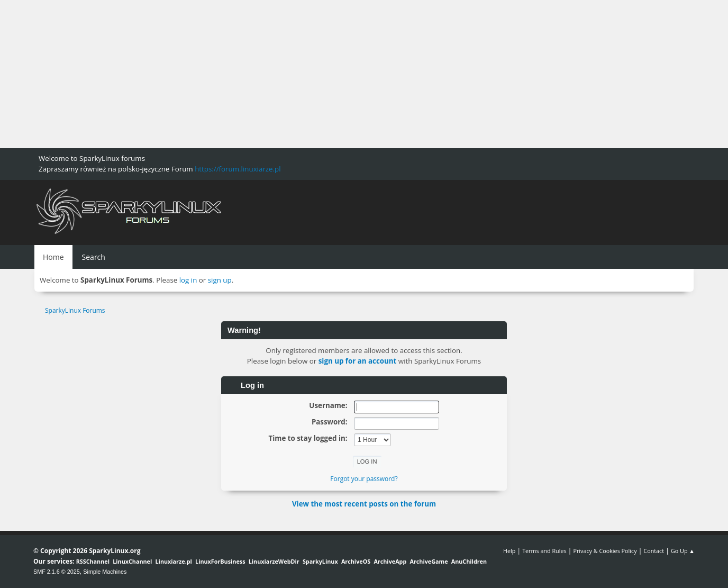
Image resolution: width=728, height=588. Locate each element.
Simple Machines (105, 572)
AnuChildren (469, 561)
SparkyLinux (320, 561)
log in (188, 280)
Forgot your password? (364, 479)
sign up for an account (358, 361)
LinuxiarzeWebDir (274, 561)
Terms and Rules (544, 551)
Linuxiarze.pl (174, 561)
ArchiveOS (356, 561)
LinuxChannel (132, 561)
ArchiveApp (390, 561)
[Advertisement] (317, 74)
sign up (220, 280)
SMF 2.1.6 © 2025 (57, 572)
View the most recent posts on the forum (364, 504)
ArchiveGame (429, 561)
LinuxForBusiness (220, 561)
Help (509, 551)
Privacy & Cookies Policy (605, 551)
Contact (654, 551)
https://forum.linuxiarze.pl (238, 169)
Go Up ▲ (683, 551)
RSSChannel (93, 561)
